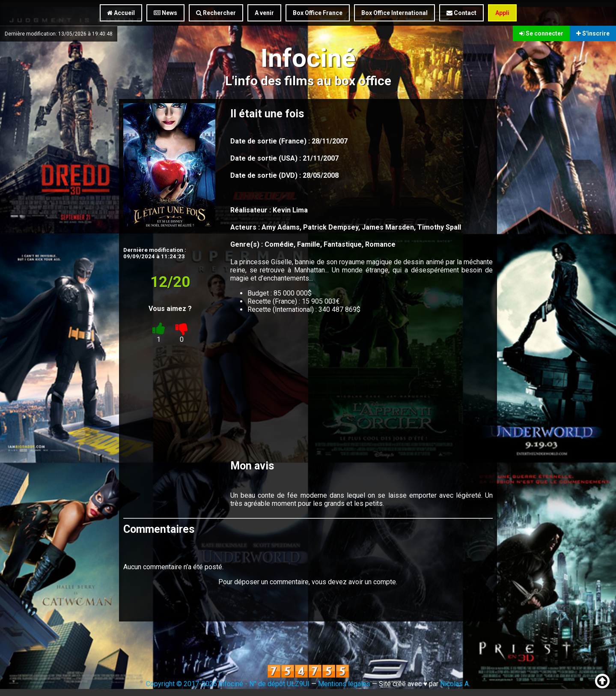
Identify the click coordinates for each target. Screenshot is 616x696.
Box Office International (394, 13)
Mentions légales (344, 684)
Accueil (121, 13)
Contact (461, 13)
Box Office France (318, 13)
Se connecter (541, 33)
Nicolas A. (455, 684)
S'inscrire (593, 33)
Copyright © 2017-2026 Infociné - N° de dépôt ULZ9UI (228, 684)
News (165, 13)
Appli (502, 13)
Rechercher (216, 13)
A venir (264, 13)
